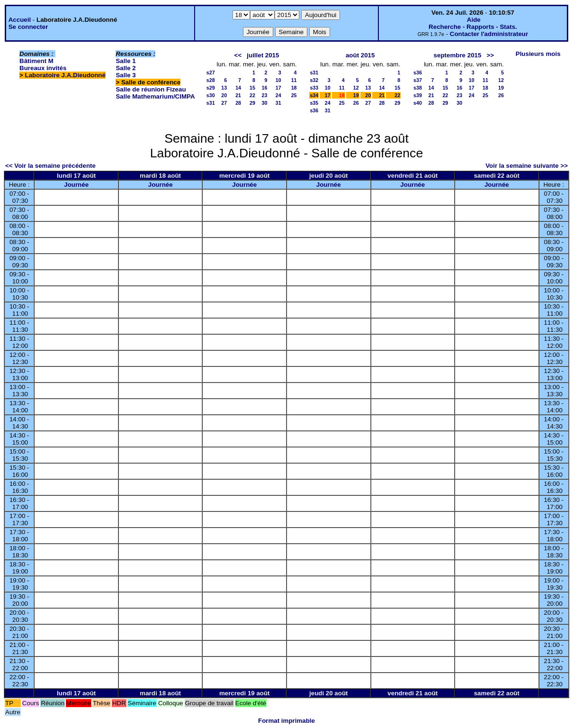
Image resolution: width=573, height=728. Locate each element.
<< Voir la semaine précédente (50, 166)
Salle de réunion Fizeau (151, 89)
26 (356, 103)
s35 (314, 103)
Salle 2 (125, 68)
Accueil (20, 20)
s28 (211, 80)
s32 (314, 80)
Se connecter (28, 27)
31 (278, 103)
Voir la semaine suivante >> (527, 166)
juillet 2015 (263, 55)
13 (224, 88)
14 (238, 88)
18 (294, 88)
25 (294, 95)
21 (238, 95)
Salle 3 (125, 75)
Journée (76, 185)
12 (356, 88)
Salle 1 (125, 61)
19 (356, 95)
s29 (211, 88)
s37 (418, 80)
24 (278, 95)
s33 (314, 88)
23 (265, 95)
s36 (314, 110)
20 (224, 95)
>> (490, 55)
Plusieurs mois (538, 54)
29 (252, 103)
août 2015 (360, 55)
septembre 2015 (458, 55)
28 (238, 103)
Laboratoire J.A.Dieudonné (65, 75)
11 (294, 80)
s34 (314, 95)
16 (265, 88)
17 (278, 88)
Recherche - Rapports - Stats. (473, 27)
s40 (418, 103)
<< (238, 55)
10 (278, 80)
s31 (211, 103)
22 (252, 95)
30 (265, 103)
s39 (418, 95)
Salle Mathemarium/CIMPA (155, 96)
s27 (211, 73)
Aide (474, 20)
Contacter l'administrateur (489, 34)
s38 (418, 88)
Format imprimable (286, 721)
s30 (211, 95)
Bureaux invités (43, 68)
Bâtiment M (36, 61)
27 (224, 103)
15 (252, 88)
